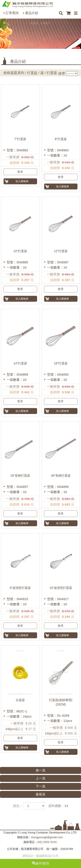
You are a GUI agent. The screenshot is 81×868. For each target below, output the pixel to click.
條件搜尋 (41, 863)
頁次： (18, 806)
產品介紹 (32, 13)
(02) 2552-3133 (47, 842)
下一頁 (40, 786)
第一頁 (40, 770)
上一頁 (40, 778)
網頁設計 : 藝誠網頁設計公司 (40, 856)
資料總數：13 (58, 806)
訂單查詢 (12, 13)
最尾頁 (40, 794)
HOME (27, 4)
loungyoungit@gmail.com (47, 837)
